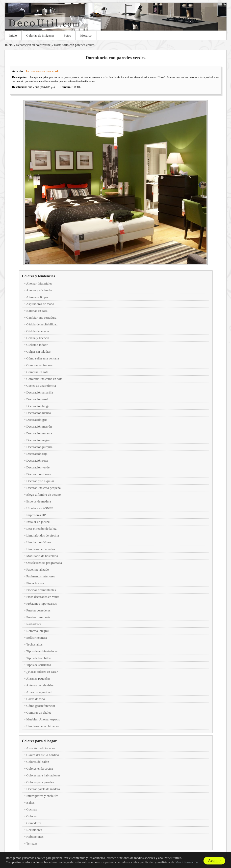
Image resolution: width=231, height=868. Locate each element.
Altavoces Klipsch (38, 297)
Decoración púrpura (39, 447)
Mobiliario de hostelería (42, 556)
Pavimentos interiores (41, 576)
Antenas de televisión (40, 685)
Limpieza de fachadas (41, 549)
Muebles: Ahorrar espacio (43, 719)
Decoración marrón (39, 426)
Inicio (13, 35)
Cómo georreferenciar (41, 706)
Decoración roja (37, 454)
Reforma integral (37, 631)
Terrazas (32, 843)
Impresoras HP (36, 515)
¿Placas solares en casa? (42, 672)
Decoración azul (37, 399)
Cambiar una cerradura (41, 317)
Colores (31, 816)
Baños (30, 803)
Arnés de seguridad (39, 692)
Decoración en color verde (33, 45)
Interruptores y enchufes (42, 796)
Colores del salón (38, 762)
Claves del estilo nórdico (43, 755)
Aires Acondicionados (41, 748)
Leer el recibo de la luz (41, 529)
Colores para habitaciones (43, 775)
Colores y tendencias (39, 276)
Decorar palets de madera (43, 789)
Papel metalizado (37, 569)
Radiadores (34, 624)
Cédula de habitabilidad (42, 324)
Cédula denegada (37, 331)
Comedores (34, 823)
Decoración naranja (39, 433)
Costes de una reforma (41, 386)
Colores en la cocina (40, 768)
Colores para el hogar (39, 741)
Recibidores (34, 830)
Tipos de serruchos (39, 665)
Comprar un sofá (37, 372)
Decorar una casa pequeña (43, 488)
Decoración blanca (39, 413)
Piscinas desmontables (41, 590)
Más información (186, 862)
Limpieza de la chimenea (43, 726)
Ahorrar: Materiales (39, 283)
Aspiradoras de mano (40, 304)
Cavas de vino (36, 699)
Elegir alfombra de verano (43, 495)
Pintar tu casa (35, 583)
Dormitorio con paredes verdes (74, 45)
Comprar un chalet (39, 712)
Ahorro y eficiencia (39, 290)
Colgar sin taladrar (39, 352)
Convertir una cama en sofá (44, 379)
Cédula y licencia (38, 338)
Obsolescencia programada (44, 563)
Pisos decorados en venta (43, 597)
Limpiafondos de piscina (43, 535)
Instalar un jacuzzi (38, 522)
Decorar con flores (39, 474)
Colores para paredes (40, 782)
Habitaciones (35, 837)
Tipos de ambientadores (42, 651)
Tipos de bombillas (39, 658)
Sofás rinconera (36, 638)
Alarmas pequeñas (38, 678)
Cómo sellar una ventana (43, 358)
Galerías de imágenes (40, 35)
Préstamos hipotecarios (41, 604)
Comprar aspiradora (39, 365)
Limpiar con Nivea (39, 542)
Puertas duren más (38, 617)
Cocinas (32, 809)
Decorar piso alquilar (40, 481)
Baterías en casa (37, 311)
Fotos (67, 35)
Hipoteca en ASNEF (40, 508)
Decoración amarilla (40, 392)
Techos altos (34, 644)
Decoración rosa (37, 460)
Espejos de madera (39, 501)
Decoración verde (38, 467)
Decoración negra (38, 440)
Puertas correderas (38, 610)
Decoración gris (37, 420)
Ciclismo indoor (37, 345)
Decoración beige (38, 406)
